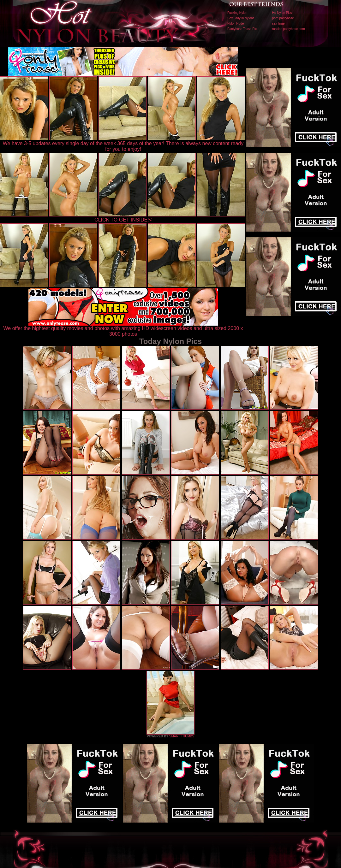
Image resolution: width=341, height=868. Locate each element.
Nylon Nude (236, 24)
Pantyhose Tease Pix (242, 29)
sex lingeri (279, 24)
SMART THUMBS (182, 736)
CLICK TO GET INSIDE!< (123, 220)
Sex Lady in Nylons (241, 18)
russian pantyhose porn (289, 29)
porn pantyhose (283, 18)
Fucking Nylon (237, 13)
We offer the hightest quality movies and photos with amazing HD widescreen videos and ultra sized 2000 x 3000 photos (123, 329)
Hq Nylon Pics (282, 13)
